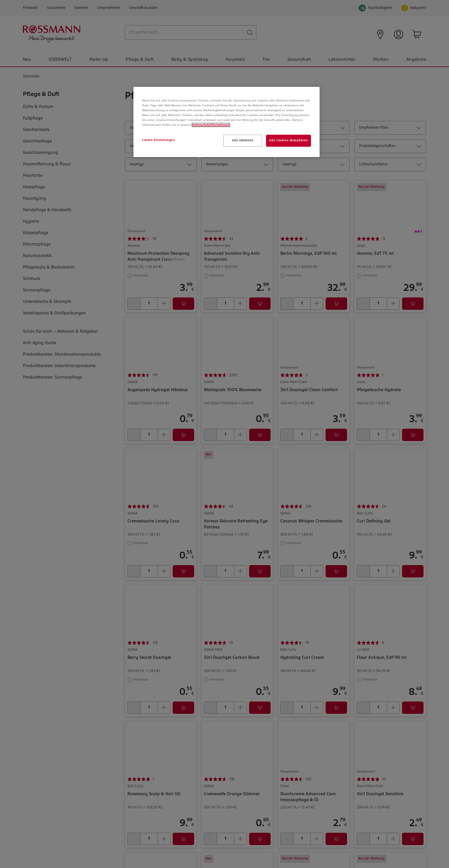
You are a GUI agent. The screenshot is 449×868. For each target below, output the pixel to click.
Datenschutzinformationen (211, 125)
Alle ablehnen (243, 140)
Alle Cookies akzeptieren (288, 140)
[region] (227, 122)
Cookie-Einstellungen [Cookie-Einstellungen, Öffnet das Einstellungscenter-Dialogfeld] (158, 140)
